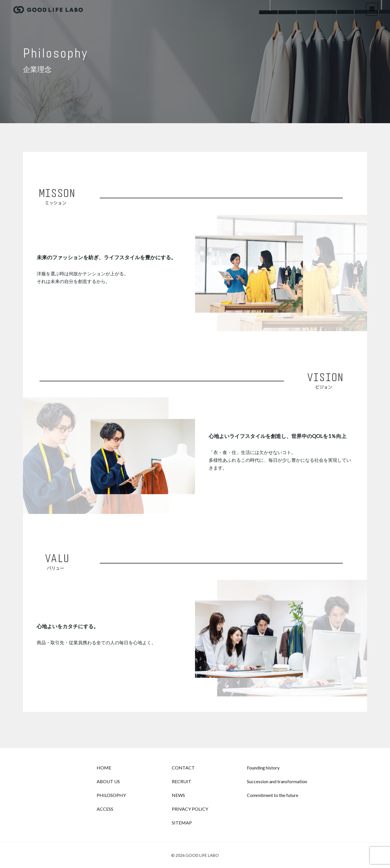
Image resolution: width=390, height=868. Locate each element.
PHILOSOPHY (111, 795)
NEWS (178, 795)
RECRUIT (182, 781)
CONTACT (183, 768)
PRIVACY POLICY (190, 809)
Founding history (263, 768)
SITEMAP (182, 823)
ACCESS (105, 809)
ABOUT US (108, 781)
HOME (104, 768)
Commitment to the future (273, 795)
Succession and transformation (277, 781)
